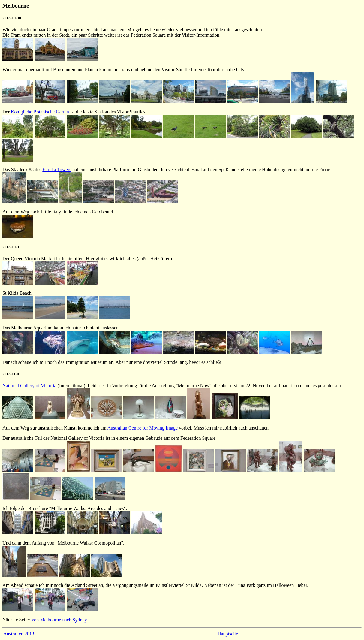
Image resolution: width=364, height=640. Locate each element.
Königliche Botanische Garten (40, 112)
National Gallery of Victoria (29, 386)
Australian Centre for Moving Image (142, 428)
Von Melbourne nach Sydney (59, 620)
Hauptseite (228, 634)
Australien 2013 (19, 634)
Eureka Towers (57, 169)
